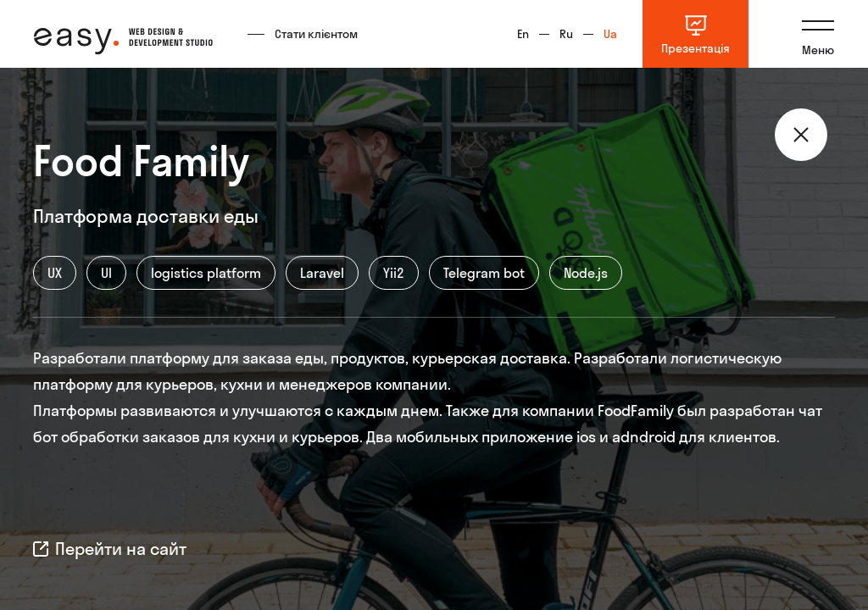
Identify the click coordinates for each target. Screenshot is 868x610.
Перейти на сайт (110, 549)
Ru (566, 34)
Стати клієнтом (316, 34)
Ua (610, 34)
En (523, 34)
